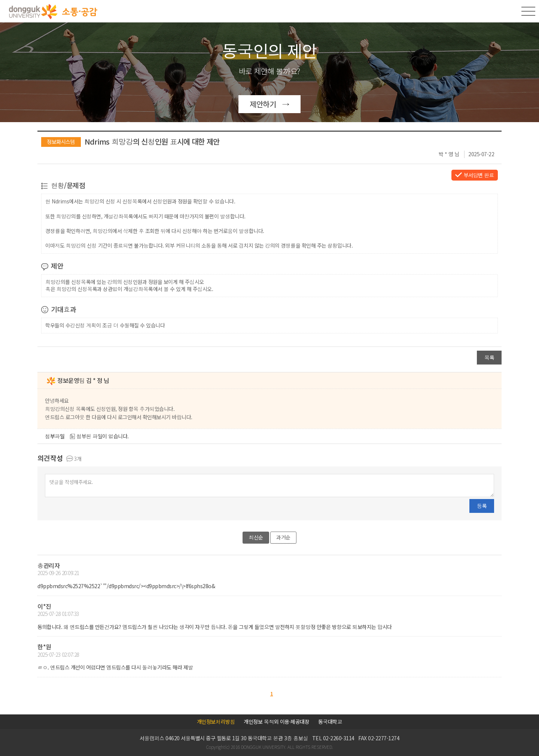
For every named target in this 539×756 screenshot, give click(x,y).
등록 (482, 506)
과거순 (283, 537)
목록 (489, 357)
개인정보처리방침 (216, 722)
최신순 (256, 537)
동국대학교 (330, 722)
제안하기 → (269, 104)
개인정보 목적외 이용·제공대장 (276, 722)
